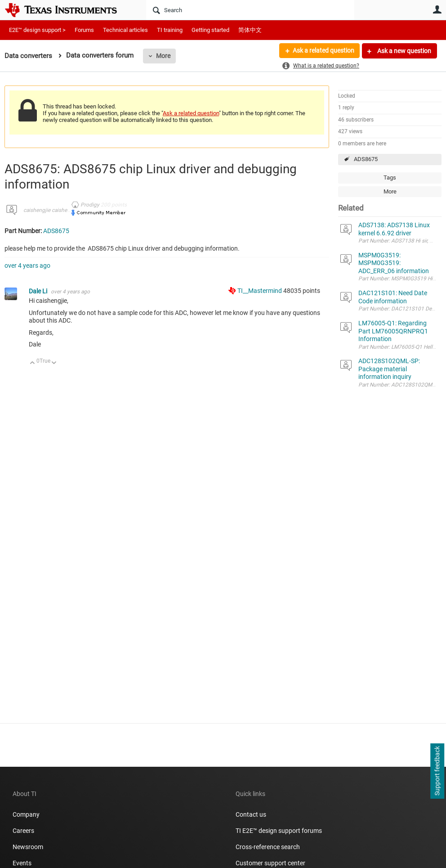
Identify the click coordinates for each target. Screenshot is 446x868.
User (437, 9)
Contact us (251, 814)
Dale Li (39, 291)
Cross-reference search (268, 847)
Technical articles (125, 30)
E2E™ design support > (37, 30)
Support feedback (437, 771)
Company (26, 814)
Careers (23, 831)
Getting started (210, 30)
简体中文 (250, 30)
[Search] (250, 10)
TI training (170, 30)
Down (54, 363)
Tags (390, 178)
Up (33, 363)
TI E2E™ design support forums (279, 831)
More (163, 56)
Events (22, 863)
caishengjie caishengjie (51, 210)
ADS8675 (366, 159)
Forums (84, 30)
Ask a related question (323, 51)
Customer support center (270, 863)
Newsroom (28, 847)
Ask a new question (404, 51)
